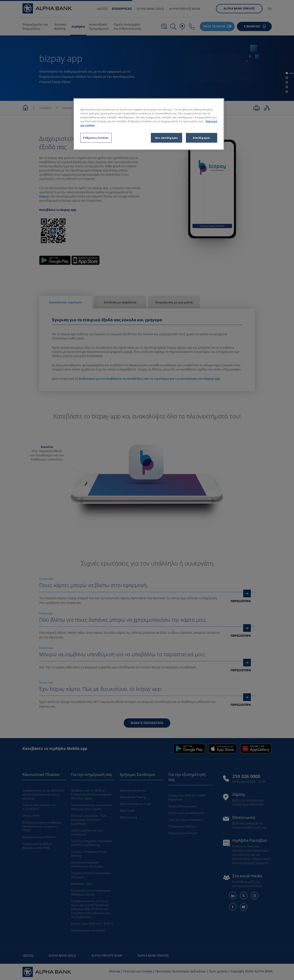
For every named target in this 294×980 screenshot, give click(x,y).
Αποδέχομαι (201, 138)
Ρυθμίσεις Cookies (96, 138)
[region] (149, 124)
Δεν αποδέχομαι (167, 138)
